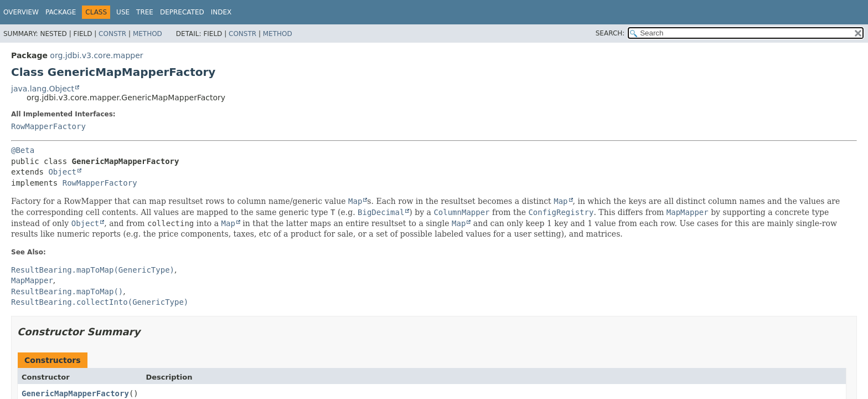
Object (62, 172)
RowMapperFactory (48, 126)
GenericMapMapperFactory (75, 393)
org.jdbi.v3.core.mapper (96, 55)
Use (123, 12)
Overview (21, 12)
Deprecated (182, 12)
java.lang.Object (43, 89)
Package (61, 12)
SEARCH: (610, 33)
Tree (145, 12)
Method (148, 34)
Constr (112, 34)
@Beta (23, 150)
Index (221, 12)
